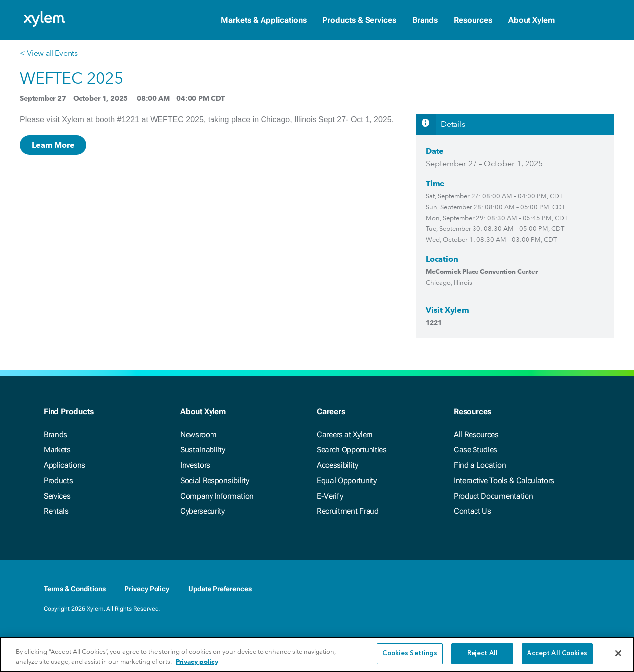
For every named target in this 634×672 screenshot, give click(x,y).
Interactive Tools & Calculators (504, 480)
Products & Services (359, 20)
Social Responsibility (214, 480)
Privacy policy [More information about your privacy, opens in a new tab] (197, 663)
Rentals (56, 511)
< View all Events (49, 53)
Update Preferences (220, 589)
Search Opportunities (352, 450)
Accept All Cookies (557, 656)
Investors (195, 465)
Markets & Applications (264, 20)
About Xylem (531, 20)
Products (58, 480)
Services (57, 496)
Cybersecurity (203, 511)
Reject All (482, 656)
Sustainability (203, 450)
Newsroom (198, 434)
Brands (425, 20)
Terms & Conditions (75, 589)
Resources (473, 20)
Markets (57, 450)
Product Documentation (493, 496)
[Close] (618, 655)
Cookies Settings (410, 656)
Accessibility (338, 465)
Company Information (217, 496)
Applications (64, 465)
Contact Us (473, 511)
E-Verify (330, 496)
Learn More (53, 145)
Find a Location (480, 465)
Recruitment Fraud (348, 511)
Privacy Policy (147, 589)
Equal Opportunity (347, 480)
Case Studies (475, 450)
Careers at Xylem (345, 434)
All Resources (476, 434)
